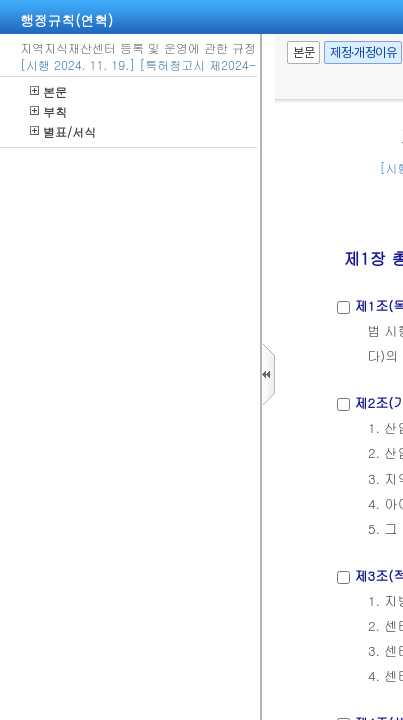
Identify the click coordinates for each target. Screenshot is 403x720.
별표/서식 (63, 131)
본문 (48, 91)
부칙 (48, 111)
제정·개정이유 (363, 52)
